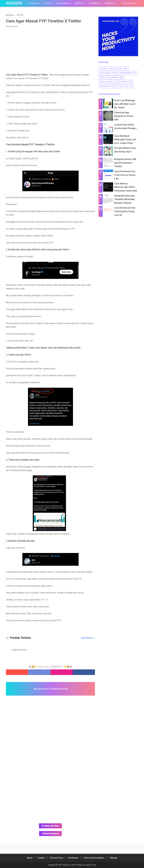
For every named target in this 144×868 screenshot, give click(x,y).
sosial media (105, 73)
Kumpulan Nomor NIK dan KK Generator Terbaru (125, 163)
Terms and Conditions (94, 858)
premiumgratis (125, 73)
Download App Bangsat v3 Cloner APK (124, 116)
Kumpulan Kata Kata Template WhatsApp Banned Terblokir (125, 199)
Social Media (62, 3)
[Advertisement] (50, 50)
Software (94, 3)
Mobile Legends (107, 82)
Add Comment (12, 26)
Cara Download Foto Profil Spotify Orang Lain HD (125, 211)
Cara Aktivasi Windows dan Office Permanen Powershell (126, 187)
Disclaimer (73, 858)
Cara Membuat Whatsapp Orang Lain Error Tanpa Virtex (125, 140)
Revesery (14, 3)
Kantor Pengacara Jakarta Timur (84, 865)
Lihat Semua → (88, 638)
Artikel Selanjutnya (50, 834)
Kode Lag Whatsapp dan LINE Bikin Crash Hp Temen (125, 104)
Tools (47, 3)
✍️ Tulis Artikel (128, 3)
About (30, 858)
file (127, 86)
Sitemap (113, 858)
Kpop (102, 77)
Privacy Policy (56, 858)
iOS (117, 86)
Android (124, 82)
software (104, 86)
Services (109, 3)
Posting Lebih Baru (50, 826)
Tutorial (33, 3)
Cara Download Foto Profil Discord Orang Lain (125, 175)
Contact (41, 858)
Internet (79, 3)
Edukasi (119, 69)
